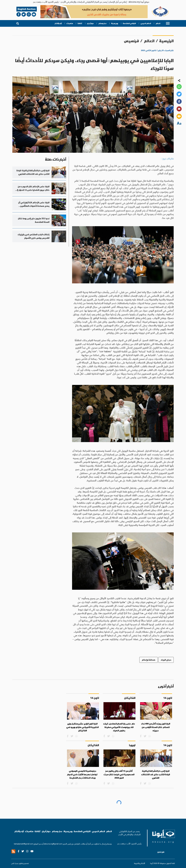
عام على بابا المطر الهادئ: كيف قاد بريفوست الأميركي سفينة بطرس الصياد (119, 727)
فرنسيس (131, 41)
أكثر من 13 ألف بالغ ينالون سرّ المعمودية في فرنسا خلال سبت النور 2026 (119, 774)
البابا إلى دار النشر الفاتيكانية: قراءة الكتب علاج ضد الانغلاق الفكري (156, 774)
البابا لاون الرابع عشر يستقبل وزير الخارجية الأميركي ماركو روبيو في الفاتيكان (82, 727)
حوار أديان (90, 23)
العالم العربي (146, 23)
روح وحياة (115, 23)
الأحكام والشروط (139, 863)
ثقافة (80, 23)
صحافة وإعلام (149, 660)
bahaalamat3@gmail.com (24, 844)
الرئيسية (166, 41)
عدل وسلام (102, 23)
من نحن (161, 852)
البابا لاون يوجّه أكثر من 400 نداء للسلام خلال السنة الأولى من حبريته (156, 727)
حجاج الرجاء (166, 660)
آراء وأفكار (58, 23)
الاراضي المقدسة (129, 23)
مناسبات (70, 23)
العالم (158, 23)
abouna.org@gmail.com (53, 844)
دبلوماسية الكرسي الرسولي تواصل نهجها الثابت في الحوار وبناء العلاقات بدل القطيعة (82, 774)
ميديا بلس (15, 863)
